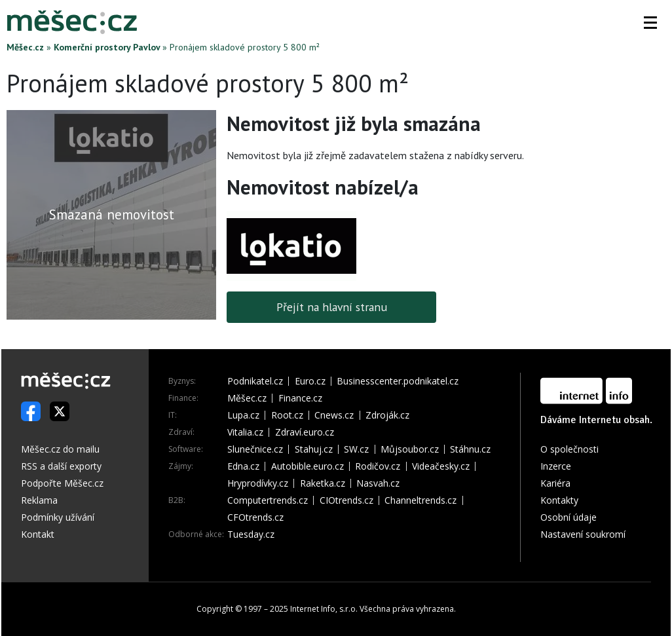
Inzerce (556, 466)
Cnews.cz (334, 415)
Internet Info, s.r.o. (324, 609)
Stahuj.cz (314, 449)
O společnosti (569, 449)
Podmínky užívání (58, 517)
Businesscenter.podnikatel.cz (398, 381)
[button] (650, 22)
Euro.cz (310, 381)
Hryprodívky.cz (258, 483)
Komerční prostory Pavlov (107, 47)
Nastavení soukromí (583, 534)
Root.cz (287, 415)
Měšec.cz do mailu (60, 449)
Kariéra (555, 483)
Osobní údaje (569, 517)
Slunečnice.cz (255, 449)
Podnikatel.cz (255, 381)
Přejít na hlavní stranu (332, 307)
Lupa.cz (243, 415)
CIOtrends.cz (346, 500)
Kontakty (559, 500)
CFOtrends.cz (255, 517)
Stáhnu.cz (470, 449)
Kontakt (38, 534)
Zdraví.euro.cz (305, 432)
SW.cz (356, 449)
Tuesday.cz (251, 534)
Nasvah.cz (378, 483)
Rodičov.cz (378, 466)
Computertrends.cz (268, 500)
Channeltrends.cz (420, 500)
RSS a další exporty (61, 466)
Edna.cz (243, 466)
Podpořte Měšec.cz (62, 483)
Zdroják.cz (387, 415)
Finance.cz (300, 398)
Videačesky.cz (441, 466)
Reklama (39, 500)
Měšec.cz (25, 47)
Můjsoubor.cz (410, 449)
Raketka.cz (323, 483)
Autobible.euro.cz (308, 466)
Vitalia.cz (245, 432)
